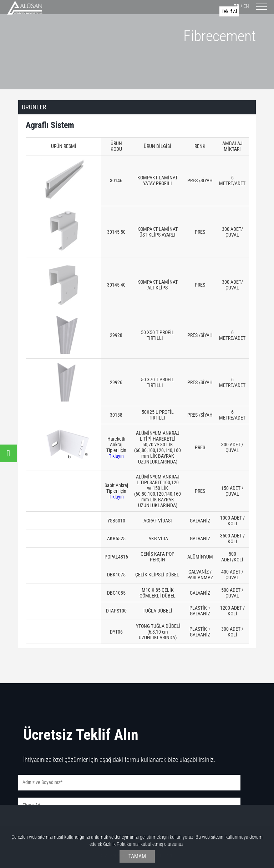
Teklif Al (229, 11)
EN (246, 6)
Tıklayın (116, 456)
